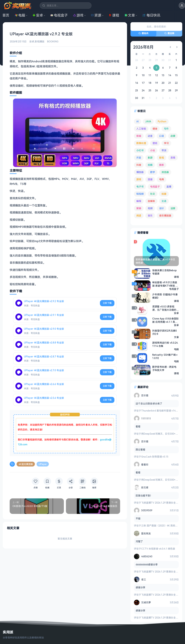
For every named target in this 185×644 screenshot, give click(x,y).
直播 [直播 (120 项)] (169, 187)
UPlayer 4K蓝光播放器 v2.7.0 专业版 (44, 370)
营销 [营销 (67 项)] (139, 208)
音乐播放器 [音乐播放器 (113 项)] (165, 215)
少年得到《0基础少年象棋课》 (165, 296)
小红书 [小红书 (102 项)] (140, 150)
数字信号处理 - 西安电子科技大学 (164, 368)
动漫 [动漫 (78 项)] (150, 136)
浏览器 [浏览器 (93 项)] (165, 172)
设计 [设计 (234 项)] (162, 208)
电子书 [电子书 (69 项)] (140, 187)
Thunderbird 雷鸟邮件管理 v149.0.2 (161, 411)
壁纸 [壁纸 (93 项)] (155, 143)
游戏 (78, 15)
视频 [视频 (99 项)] (150, 208)
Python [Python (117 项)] (162, 121)
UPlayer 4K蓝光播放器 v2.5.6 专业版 (44, 398)
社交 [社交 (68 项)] (153, 194)
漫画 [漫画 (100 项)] (150, 179)
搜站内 (143, 33)
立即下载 (107, 303)
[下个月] (177, 47)
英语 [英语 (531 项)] (164, 201)
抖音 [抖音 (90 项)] (139, 165)
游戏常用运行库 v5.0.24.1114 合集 (165, 344)
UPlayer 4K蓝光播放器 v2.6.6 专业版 (44, 384)
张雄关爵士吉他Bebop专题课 (164, 272)
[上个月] (170, 47)
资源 (96, 15)
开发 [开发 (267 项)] (139, 158)
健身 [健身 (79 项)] (155, 129)
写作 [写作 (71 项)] (166, 129)
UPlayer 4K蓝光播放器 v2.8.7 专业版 (44, 356)
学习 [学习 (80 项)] (166, 143)
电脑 (20, 15)
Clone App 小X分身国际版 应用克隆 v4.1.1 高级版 (165, 320)
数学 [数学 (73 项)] (153, 172)
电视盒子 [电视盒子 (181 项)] (155, 187)
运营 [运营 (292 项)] (173, 208)
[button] (182, 6)
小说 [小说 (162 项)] (153, 150)
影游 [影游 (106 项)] (150, 158)
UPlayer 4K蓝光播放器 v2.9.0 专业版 (44, 329)
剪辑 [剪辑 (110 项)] (139, 136)
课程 (114, 15)
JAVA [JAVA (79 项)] (148, 121)
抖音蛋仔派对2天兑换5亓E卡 (164, 332)
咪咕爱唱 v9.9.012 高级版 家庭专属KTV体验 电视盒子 (165, 284)
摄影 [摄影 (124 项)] (162, 165)
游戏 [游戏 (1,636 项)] (139, 179)
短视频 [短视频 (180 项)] (140, 194)
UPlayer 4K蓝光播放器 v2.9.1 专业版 (44, 315)
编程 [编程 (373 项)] (139, 201)
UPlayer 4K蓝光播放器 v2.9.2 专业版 (44, 301)
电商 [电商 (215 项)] (162, 179)
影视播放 (40, 41)
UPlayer (43, 464)
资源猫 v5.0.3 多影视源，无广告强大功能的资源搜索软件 (165, 308)
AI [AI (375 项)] (138, 121)
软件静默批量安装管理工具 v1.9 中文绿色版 (155, 261)
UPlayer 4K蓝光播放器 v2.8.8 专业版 (44, 343)
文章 (130, 15)
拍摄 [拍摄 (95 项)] (150, 165)
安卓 (38, 15)
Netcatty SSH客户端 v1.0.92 (165, 356)
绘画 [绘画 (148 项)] (164, 194)
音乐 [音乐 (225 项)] (150, 215)
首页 (6, 15)
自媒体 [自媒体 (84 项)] (151, 201)
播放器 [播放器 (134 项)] (140, 172)
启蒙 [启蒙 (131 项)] (173, 136)
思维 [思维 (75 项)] (173, 158)
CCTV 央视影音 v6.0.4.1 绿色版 (158, 548)
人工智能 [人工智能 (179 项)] (141, 129)
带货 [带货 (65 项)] (164, 150)
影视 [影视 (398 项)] (162, 158)
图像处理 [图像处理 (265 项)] (141, 143)
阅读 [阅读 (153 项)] (139, 215)
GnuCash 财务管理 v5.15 (155, 457)
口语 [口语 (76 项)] (162, 136)
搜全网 (169, 33)
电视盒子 (59, 15)
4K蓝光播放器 (26, 464)
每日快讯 (151, 15)
